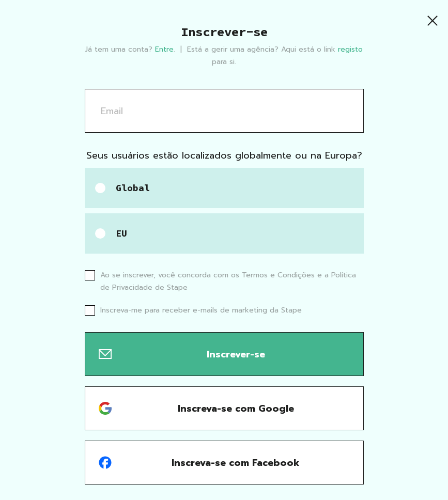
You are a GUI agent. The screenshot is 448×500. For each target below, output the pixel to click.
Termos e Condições (280, 275)
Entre (164, 49)
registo (350, 49)
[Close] (432, 21)
